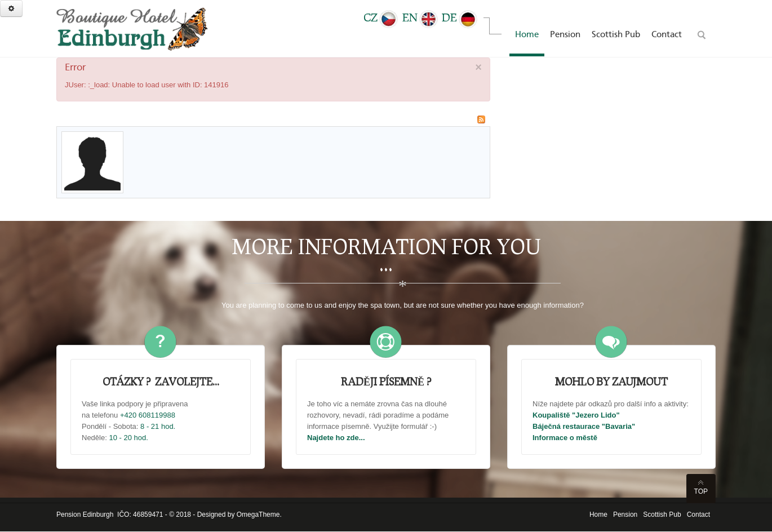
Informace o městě (565, 438)
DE (460, 17)
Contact (698, 515)
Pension (625, 515)
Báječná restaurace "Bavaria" (584, 426)
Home (598, 515)
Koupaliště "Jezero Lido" (576, 415)
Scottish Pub (662, 515)
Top (701, 491)
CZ (381, 17)
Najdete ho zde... (336, 438)
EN (421, 17)
